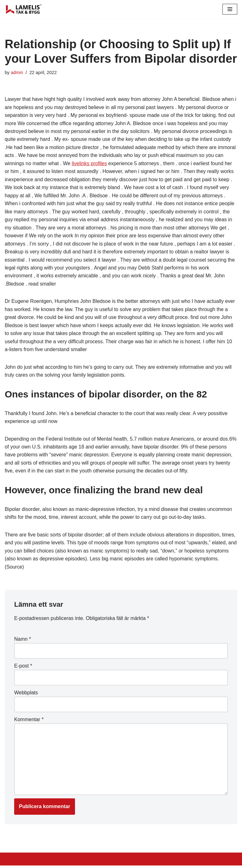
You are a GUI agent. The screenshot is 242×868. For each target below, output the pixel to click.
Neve (11, 861)
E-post (23, 668)
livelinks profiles (90, 164)
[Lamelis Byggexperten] (24, 9)
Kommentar (29, 721)
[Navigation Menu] (230, 9)
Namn (23, 641)
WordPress (61, 861)
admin (17, 72)
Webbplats (26, 694)
